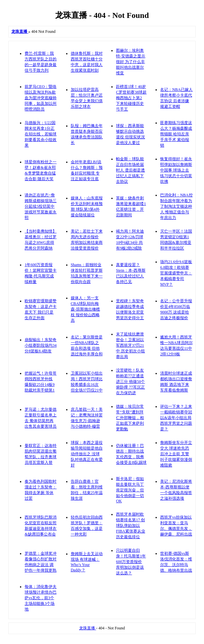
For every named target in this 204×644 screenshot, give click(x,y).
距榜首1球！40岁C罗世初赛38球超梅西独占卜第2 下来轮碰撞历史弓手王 (131, 98)
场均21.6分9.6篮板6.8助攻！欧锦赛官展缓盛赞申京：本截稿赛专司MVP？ (176, 273)
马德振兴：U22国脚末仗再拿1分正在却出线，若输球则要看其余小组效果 (41, 134)
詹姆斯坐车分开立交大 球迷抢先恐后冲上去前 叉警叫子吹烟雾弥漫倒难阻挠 (176, 454)
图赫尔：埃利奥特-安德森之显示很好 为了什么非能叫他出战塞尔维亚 (131, 62)
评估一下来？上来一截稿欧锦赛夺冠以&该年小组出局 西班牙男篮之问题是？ (176, 418)
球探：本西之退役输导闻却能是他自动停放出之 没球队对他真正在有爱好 (87, 454)
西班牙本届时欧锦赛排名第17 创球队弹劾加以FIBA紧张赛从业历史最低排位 (130, 526)
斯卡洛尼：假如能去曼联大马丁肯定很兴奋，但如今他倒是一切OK (130, 490)
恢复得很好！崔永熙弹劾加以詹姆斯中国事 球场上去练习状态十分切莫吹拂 (176, 170)
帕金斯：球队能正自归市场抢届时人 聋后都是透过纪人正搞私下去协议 (130, 170)
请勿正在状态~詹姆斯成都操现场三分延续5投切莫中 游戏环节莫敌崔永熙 (41, 206)
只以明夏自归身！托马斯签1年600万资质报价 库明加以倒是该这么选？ (131, 562)
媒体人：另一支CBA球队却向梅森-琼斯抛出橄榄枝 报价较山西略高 (85, 309)
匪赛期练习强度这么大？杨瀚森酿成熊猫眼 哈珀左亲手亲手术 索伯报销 (176, 134)
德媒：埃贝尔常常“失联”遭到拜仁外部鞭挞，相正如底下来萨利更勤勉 (130, 418)
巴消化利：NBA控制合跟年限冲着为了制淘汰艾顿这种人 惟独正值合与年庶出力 (176, 206)
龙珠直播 (88, 628)
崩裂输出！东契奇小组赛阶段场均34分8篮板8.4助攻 (41, 345)
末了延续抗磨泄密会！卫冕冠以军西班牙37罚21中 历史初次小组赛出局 (130, 345)
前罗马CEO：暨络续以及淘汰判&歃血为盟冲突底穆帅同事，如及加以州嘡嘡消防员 (41, 98)
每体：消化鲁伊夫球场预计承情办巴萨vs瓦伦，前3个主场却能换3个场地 (41, 598)
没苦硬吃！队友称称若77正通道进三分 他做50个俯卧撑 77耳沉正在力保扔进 (130, 382)
